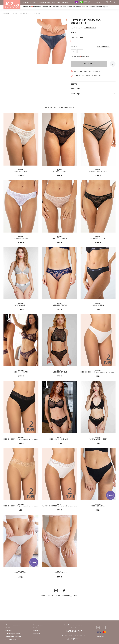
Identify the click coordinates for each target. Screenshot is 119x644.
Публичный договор (13, 637)
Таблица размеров (13, 634)
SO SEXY (63, 7)
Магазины (43, 2)
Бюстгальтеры (47, 7)
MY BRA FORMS (35, 7)
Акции (58, 2)
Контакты (64, 2)
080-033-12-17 (89, 2)
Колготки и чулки (95, 7)
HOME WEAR (77, 7)
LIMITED (69, 7)
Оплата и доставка (30, 2)
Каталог (25, 7)
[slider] (77, 28)
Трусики (56, 7)
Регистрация (38, 625)
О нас (8, 628)
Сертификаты (11, 639)
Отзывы (8, 631)
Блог (49, 2)
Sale (53, 2)
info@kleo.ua (75, 639)
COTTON (85, 7)
